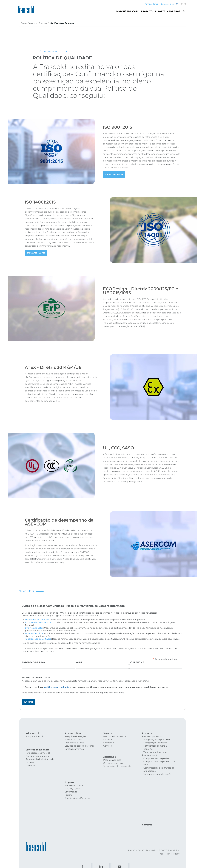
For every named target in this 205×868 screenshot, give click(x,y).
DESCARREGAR (36, 253)
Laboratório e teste (74, 743)
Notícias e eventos (74, 749)
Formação (109, 743)
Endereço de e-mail (35, 662)
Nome (79, 662)
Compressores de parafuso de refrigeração (159, 769)
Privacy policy (80, 833)
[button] (177, 4)
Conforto (30, 760)
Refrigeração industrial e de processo (40, 756)
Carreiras (174, 11)
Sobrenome (137, 662)
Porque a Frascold (35, 736)
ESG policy (142, 833)
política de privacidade (57, 687)
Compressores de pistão (156, 758)
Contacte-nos (167, 4)
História (68, 770)
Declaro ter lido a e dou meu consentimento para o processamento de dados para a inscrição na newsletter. (97, 687)
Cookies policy (65, 833)
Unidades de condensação (157, 774)
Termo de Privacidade (36, 678)
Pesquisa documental (115, 736)
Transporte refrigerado (37, 751)
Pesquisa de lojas (112, 757)
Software (108, 740)
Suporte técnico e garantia (117, 764)
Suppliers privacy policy (124, 833)
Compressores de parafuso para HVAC (160, 763)
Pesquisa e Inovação (75, 736)
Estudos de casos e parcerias (79, 746)
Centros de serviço (113, 760)
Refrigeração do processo (157, 740)
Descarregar (114, 175)
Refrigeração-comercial (38, 748)
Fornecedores (151, 4)
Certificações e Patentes (77, 773)
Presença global (73, 764)
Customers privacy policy (100, 833)
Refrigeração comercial (155, 746)
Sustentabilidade (73, 740)
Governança (71, 767)
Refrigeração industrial (155, 743)
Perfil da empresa (74, 760)
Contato (108, 746)
